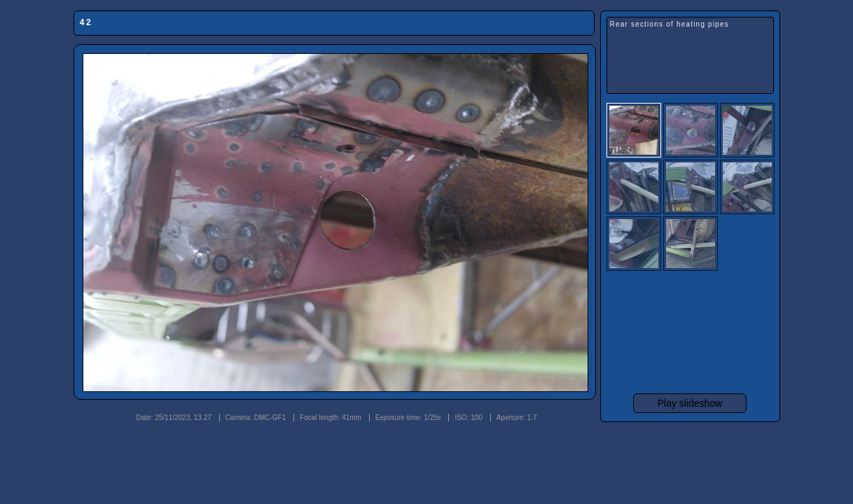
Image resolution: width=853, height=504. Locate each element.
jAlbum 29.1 (700, 434)
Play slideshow (690, 403)
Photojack (745, 434)
